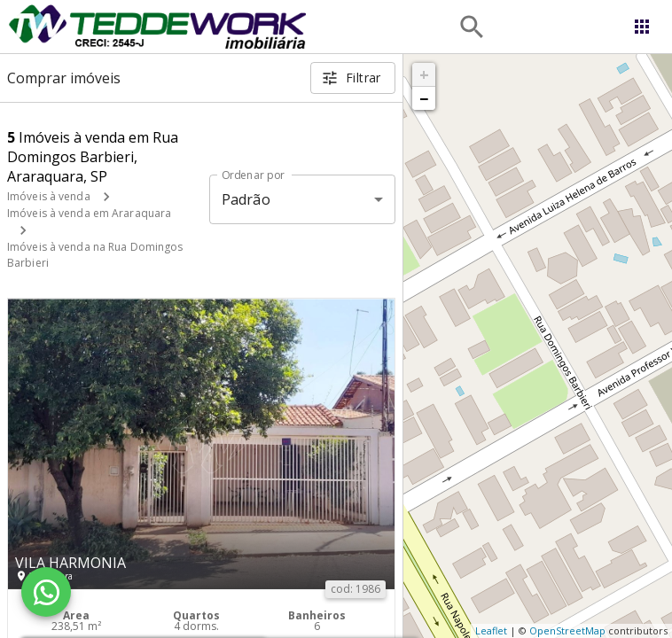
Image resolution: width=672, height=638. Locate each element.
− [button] (424, 98)
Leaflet (491, 630)
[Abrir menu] (642, 27)
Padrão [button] (246, 199)
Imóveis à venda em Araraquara (89, 213)
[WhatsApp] (46, 592)
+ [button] (424, 74)
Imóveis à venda (49, 196)
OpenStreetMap (567, 630)
